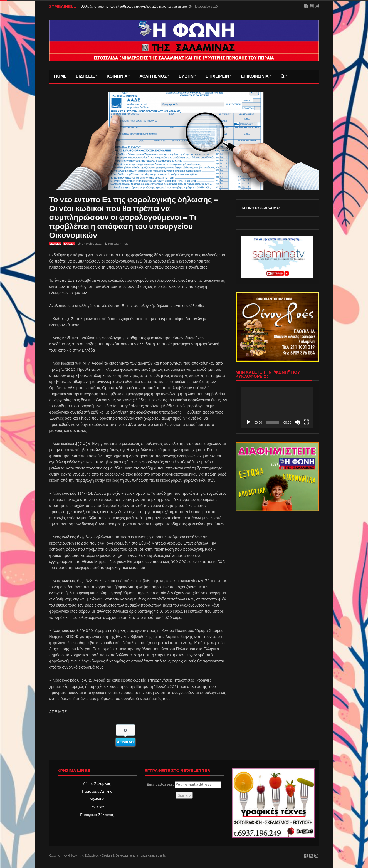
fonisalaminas (118, 244)
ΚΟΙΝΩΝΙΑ (117, 76)
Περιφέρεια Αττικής (97, 791)
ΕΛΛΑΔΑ (69, 244)
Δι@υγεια (97, 799)
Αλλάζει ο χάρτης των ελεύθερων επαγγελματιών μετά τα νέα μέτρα (135, 6)
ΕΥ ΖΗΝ (186, 76)
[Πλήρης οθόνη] (306, 422)
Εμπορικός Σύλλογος (97, 815)
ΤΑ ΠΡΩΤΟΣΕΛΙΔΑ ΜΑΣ (261, 208)
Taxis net (97, 807)
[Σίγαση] (297, 422)
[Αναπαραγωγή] (248, 422)
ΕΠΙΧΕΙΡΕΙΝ (217, 76)
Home (60, 76)
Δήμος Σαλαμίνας (97, 784)
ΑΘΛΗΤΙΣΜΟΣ (153, 76)
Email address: (184, 785)
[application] (277, 407)
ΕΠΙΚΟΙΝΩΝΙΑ (255, 76)
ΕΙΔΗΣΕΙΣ (85, 76)
